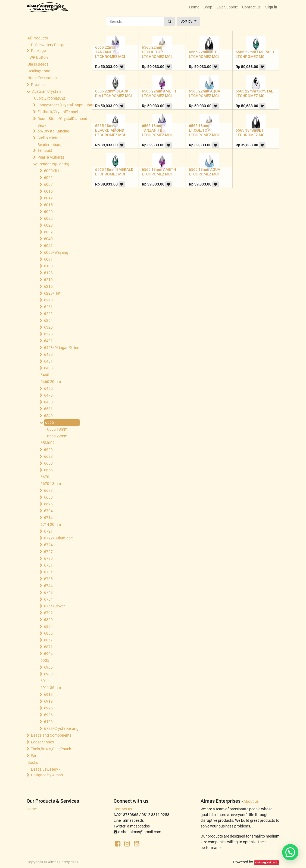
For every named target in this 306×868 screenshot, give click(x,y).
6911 (45, 681)
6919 (48, 701)
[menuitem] (194, 7)
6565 (49, 422)
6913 (48, 694)
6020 (48, 212)
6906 (48, 667)
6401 (48, 341)
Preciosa (38, 85)
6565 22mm (57, 436)
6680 (48, 497)
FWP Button (38, 57)
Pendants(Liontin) (54, 164)
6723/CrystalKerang (61, 728)
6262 (48, 314)
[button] (188, 21)
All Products (38, 38)
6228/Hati (53, 293)
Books (33, 762)
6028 (48, 225)
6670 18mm (51, 484)
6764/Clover (54, 606)
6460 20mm (51, 382)
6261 (48, 307)
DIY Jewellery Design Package (48, 48)
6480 (48, 402)
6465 (48, 388)
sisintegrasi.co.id (267, 862)
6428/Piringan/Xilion (61, 348)
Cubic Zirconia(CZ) (50, 98)
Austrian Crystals (47, 91)
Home (32, 809)
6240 (48, 300)
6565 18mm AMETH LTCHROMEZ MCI (159, 172)
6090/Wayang (56, 252)
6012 (48, 198)
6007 (48, 184)
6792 (48, 613)
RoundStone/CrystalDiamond (57, 119)
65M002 (48, 443)
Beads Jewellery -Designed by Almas (47, 772)
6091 (48, 259)
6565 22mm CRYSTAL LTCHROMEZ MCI (254, 93)
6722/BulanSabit (58, 538)
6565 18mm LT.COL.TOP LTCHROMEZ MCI (204, 130)
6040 (48, 239)
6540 (48, 416)
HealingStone (39, 71)
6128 (48, 273)
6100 (48, 266)
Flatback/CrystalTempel (57, 112)
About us (251, 801)
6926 (48, 715)
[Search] (169, 21)
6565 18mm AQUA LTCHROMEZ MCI (204, 172)
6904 (48, 654)
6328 (48, 334)
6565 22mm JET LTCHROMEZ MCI (204, 54)
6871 (48, 647)
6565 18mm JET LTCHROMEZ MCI (251, 133)
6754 (48, 599)
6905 (45, 660)
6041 (48, 246)
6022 (48, 218)
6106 (48, 722)
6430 (48, 354)
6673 (48, 490)
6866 (48, 633)
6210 (48, 280)
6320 (48, 327)
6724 (48, 545)
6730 (48, 558)
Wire (35, 756)
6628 (48, 456)
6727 (48, 552)
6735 (48, 579)
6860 (48, 620)
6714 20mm (51, 524)
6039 (48, 232)
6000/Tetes (54, 171)
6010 (48, 191)
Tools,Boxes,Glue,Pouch (51, 749)
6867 (48, 640)
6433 (48, 368)
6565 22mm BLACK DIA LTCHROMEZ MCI (113, 93)
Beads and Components (51, 735)
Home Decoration (42, 78)
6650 (48, 463)
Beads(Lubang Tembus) (50, 148)
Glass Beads (38, 64)
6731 (48, 565)
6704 (48, 511)
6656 (48, 470)
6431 (48, 361)
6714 (48, 518)
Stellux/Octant (50, 138)
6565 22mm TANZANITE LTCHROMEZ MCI (110, 52)
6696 (48, 504)
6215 (48, 286)
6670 (45, 477)
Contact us (123, 809)
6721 (48, 531)
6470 (48, 395)
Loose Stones (42, 742)
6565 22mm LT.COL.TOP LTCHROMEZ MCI (157, 52)
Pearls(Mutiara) (51, 157)
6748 (48, 592)
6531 (48, 409)
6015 (48, 205)
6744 (48, 586)
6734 (48, 572)
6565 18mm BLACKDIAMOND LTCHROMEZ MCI (110, 130)
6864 (48, 626)
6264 (48, 320)
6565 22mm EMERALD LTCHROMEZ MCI (255, 54)
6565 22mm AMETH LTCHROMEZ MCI (159, 93)
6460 (45, 375)
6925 (48, 708)
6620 (48, 450)
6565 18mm (57, 429)
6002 (48, 178)
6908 (48, 674)
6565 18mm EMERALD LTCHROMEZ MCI (114, 172)
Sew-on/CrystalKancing (53, 128)
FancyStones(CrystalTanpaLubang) (57, 105)
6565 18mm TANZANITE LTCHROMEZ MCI (157, 130)
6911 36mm (51, 688)
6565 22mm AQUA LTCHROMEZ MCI (204, 93)
